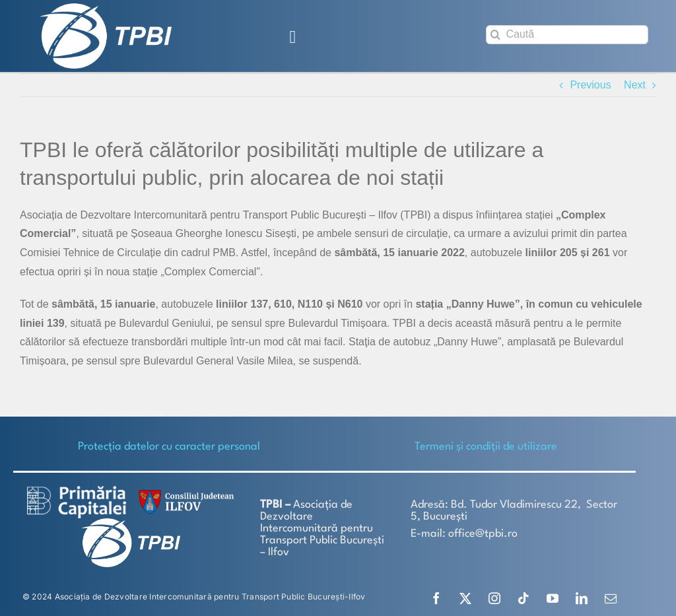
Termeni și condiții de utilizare (486, 447)
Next (635, 85)
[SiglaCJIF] (184, 493)
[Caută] (567, 35)
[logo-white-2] (77, 491)
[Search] (495, 35)
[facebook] (436, 598)
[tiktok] (524, 598)
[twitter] (465, 598)
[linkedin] (582, 598)
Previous (590, 85)
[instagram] (494, 598)
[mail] (611, 598)
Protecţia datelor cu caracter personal (169, 447)
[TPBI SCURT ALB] (106, 8)
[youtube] (553, 598)
